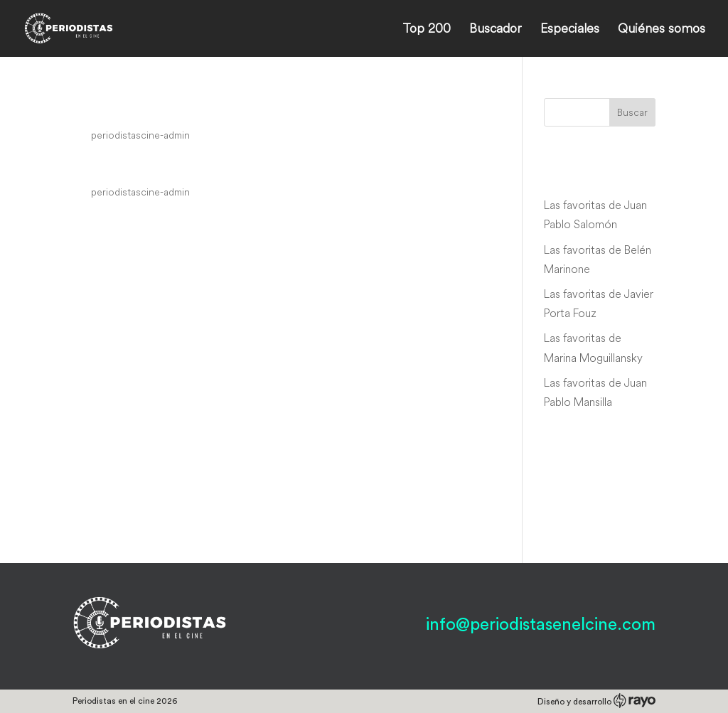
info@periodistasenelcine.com (541, 625)
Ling (92, 166)
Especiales (570, 30)
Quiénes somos (662, 30)
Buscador (496, 30)
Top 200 (427, 30)
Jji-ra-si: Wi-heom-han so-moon (214, 108)
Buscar (632, 112)
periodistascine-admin (140, 135)
